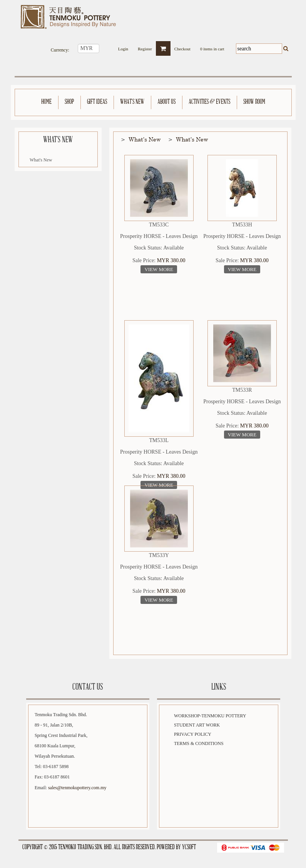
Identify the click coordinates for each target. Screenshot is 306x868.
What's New (41, 160)
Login (123, 47)
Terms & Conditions (199, 743)
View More (159, 269)
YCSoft (189, 847)
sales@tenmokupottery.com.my (77, 788)
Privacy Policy (193, 734)
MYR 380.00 (171, 260)
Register (145, 47)
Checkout (182, 47)
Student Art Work (197, 725)
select (104, 48)
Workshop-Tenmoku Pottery (210, 716)
